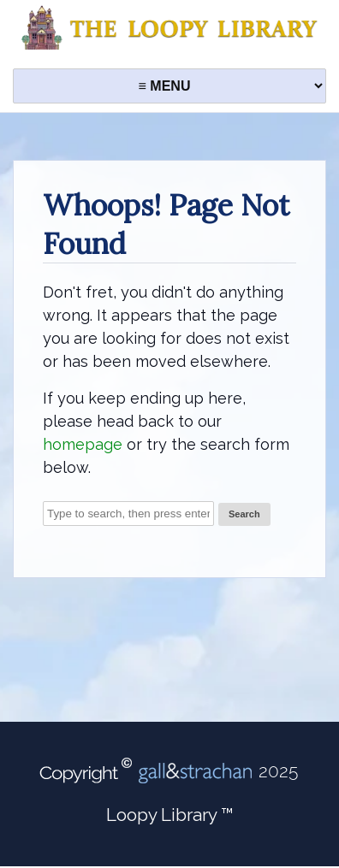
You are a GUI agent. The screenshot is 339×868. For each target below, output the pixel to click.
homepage (83, 444)
